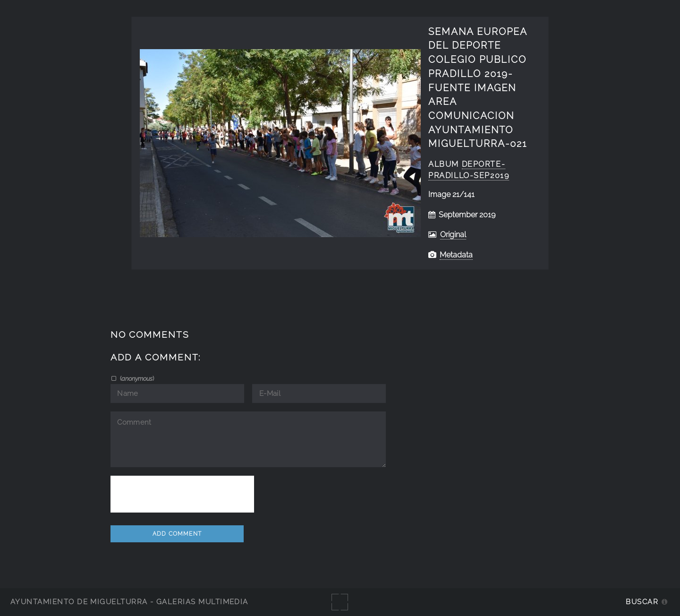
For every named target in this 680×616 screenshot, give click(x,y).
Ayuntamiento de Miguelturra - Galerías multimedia (129, 602)
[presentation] (182, 494)
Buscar (642, 602)
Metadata (456, 255)
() (136, 378)
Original (453, 235)
